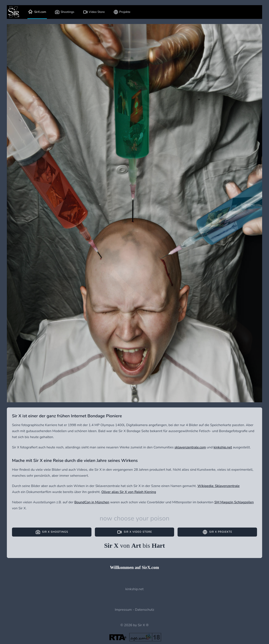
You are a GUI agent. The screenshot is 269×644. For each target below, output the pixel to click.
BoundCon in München (92, 502)
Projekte (122, 12)
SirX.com (37, 12)
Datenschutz (145, 610)
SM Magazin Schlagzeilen (234, 502)
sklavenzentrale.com (190, 447)
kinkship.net (223, 447)
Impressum (123, 610)
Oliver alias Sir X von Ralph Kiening (129, 492)
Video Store (94, 12)
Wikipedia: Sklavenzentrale (219, 486)
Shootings (64, 12)
